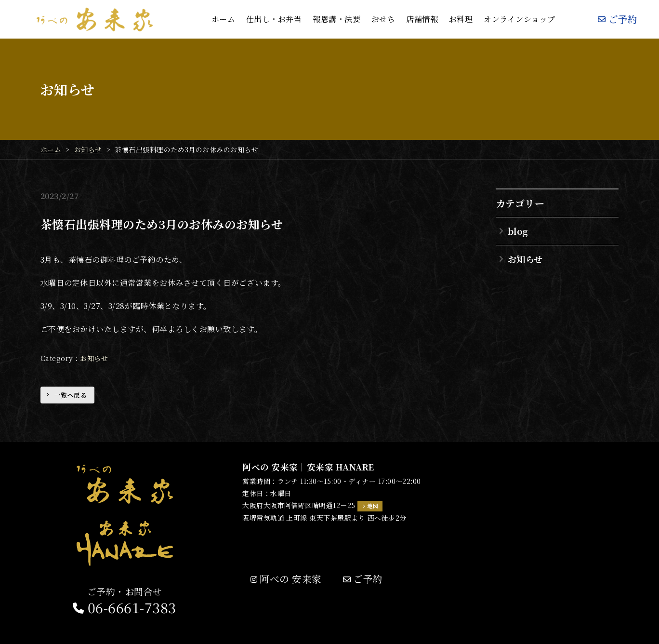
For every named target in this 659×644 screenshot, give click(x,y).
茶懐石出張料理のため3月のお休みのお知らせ (162, 224)
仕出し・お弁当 (274, 19)
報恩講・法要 (336, 19)
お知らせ (94, 358)
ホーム (223, 19)
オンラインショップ (519, 19)
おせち (383, 19)
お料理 (461, 19)
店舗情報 (422, 19)
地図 (373, 506)
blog (518, 231)
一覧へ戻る (71, 395)
